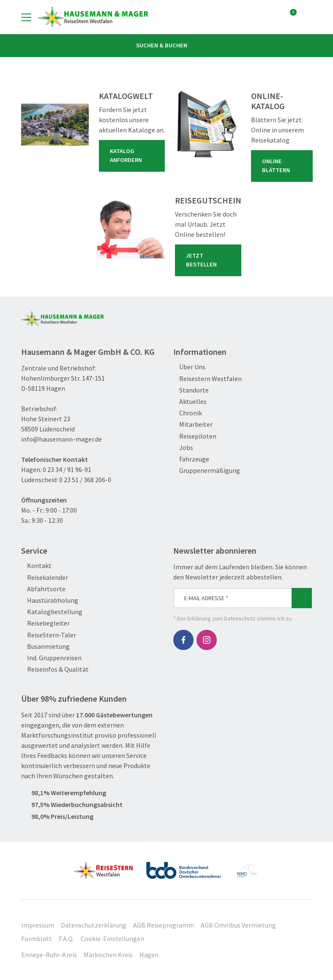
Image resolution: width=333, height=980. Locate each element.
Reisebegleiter (45, 623)
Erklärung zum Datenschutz (221, 618)
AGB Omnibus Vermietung (238, 925)
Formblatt (37, 939)
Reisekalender (45, 578)
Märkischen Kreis (108, 955)
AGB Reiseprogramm (164, 925)
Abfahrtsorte (43, 589)
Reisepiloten (195, 436)
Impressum (38, 925)
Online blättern (284, 166)
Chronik (188, 413)
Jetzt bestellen (210, 260)
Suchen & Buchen (166, 45)
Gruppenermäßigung (207, 471)
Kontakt (36, 566)
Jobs (183, 448)
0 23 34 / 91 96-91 (67, 469)
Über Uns (189, 367)
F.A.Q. (66, 939)
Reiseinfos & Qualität (55, 669)
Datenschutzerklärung (94, 925)
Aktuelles (190, 402)
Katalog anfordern (134, 156)
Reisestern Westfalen (207, 379)
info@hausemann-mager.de (61, 439)
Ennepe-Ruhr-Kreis (49, 955)
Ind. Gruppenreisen (51, 658)
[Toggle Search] (307, 17)
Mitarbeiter (193, 424)
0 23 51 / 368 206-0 (85, 480)
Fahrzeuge (191, 459)
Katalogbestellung (52, 612)
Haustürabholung (50, 600)
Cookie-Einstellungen (112, 939)
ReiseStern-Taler (49, 635)
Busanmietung (45, 646)
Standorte (191, 390)
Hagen (149, 955)
